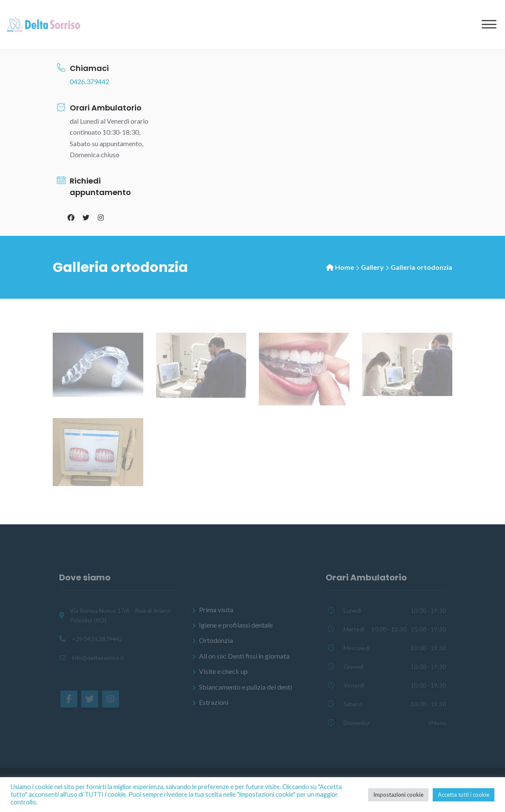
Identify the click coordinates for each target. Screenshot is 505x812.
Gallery (372, 267)
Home (345, 267)
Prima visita (216, 610)
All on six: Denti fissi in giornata (244, 656)
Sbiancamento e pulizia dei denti (245, 687)
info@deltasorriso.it (98, 658)
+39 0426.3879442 (97, 639)
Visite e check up (223, 671)
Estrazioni (214, 702)
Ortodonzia (216, 641)
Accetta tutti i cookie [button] (464, 795)
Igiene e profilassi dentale (236, 625)
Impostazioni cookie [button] (398, 795)
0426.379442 (89, 81)
